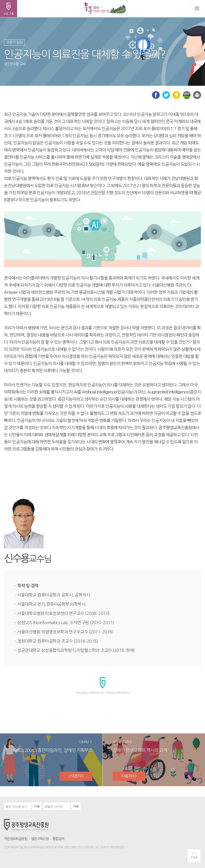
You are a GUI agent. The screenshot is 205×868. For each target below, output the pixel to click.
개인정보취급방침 (16, 839)
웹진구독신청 (40, 839)
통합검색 (58, 839)
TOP (194, 856)
